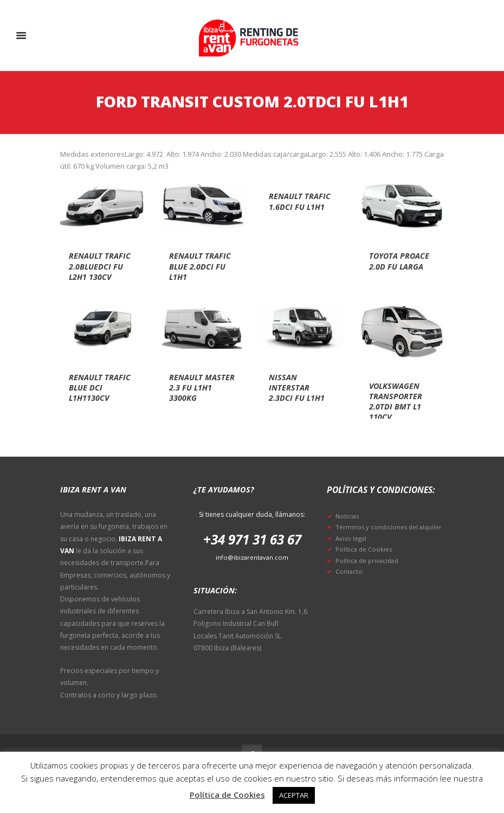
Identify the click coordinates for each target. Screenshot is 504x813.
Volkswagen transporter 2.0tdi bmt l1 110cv (399, 401)
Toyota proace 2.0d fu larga (396, 266)
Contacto (350, 583)
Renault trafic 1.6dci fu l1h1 (298, 206)
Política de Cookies (365, 561)
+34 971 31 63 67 (252, 539)
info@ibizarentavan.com (252, 557)
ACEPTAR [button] (294, 795)
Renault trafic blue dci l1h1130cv (99, 387)
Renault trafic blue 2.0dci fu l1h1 (200, 266)
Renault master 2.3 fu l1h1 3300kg (199, 387)
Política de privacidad (369, 571)
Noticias (348, 516)
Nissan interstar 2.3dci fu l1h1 (300, 387)
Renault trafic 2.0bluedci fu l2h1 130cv (99, 271)
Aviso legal (352, 549)
